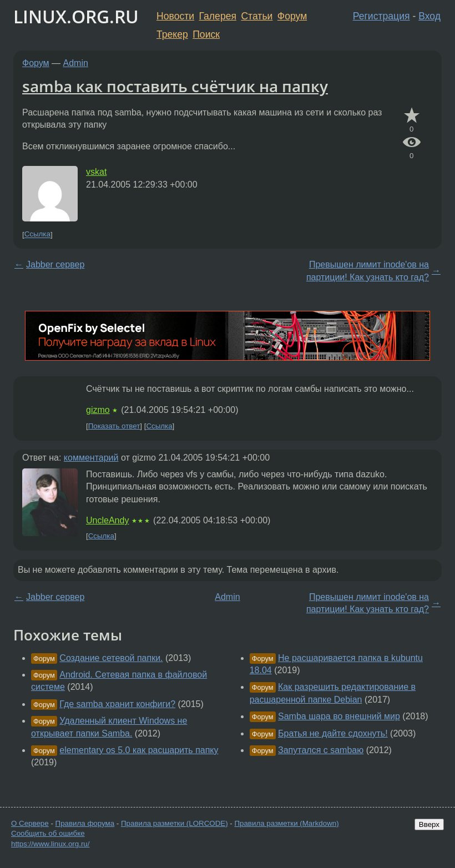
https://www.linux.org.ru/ (50, 844)
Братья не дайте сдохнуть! (333, 733)
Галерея (218, 16)
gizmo (98, 410)
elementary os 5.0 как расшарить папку (139, 750)
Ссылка (37, 234)
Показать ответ (114, 426)
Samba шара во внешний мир (339, 716)
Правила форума (85, 823)
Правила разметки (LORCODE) (175, 823)
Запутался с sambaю (321, 750)
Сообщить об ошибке (48, 833)
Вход (429, 16)
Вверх (429, 824)
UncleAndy (107, 520)
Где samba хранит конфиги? (117, 704)
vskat (96, 172)
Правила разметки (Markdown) (286, 823)
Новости (175, 16)
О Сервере (30, 823)
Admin (76, 63)
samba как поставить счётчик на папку (175, 86)
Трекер (172, 34)
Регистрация (381, 16)
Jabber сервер (55, 264)
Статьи (257, 16)
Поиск (206, 34)
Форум (292, 16)
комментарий (91, 458)
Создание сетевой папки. (111, 658)
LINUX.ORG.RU (76, 16)
